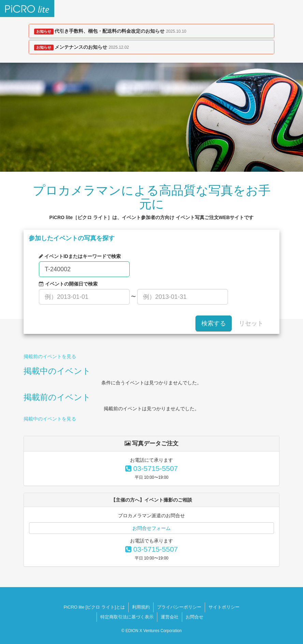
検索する (214, 323)
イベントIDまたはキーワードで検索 (80, 256)
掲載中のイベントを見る (50, 419)
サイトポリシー (224, 607)
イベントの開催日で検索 (68, 284)
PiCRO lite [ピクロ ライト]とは (94, 607)
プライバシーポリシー (179, 607)
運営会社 (170, 617)
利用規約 (141, 607)
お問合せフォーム (151, 528)
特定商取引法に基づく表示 (127, 617)
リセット (251, 323)
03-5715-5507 (152, 468)
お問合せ (194, 617)
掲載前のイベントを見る (50, 356)
